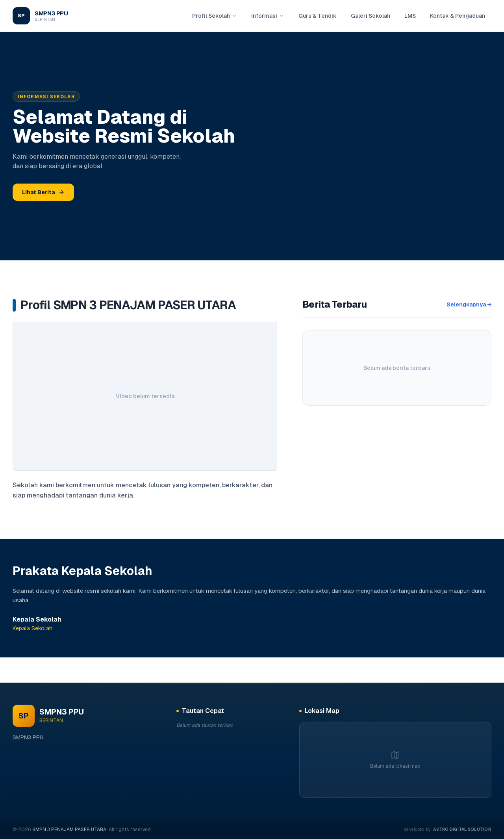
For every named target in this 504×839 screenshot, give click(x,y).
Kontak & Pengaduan (458, 16)
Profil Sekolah (215, 16)
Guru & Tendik (318, 16)
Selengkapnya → (469, 304)
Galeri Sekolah (371, 16)
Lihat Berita (43, 192)
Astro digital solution (462, 829)
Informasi (268, 16)
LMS (410, 16)
